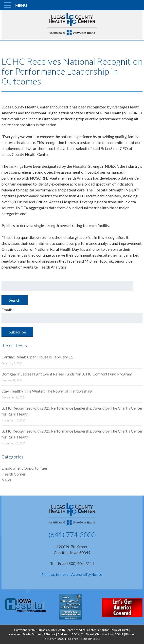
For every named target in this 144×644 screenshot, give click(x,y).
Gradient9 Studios (44, 634)
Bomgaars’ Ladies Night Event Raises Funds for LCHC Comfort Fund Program (67, 374)
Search (15, 300)
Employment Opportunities (25, 468)
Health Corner (14, 474)
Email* (72, 315)
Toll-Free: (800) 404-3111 (72, 563)
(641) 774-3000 (72, 535)
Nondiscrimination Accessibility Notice (72, 574)
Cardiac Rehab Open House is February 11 (37, 357)
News (6, 480)
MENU (21, 5)
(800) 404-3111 (90, 639)
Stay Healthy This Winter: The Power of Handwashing (47, 391)
